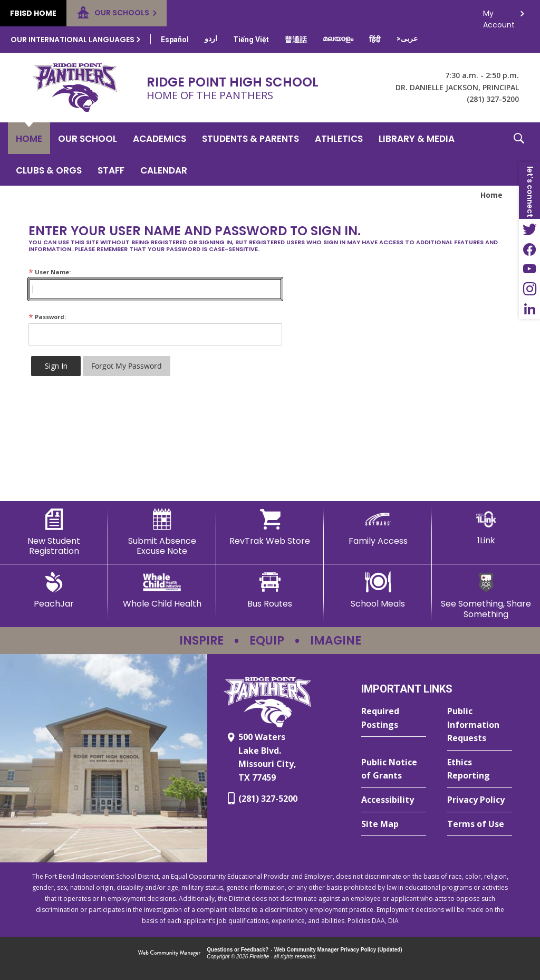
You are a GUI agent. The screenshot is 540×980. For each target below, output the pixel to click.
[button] (519, 154)
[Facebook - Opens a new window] (529, 249)
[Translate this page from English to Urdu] (211, 39)
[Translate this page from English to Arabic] (407, 39)
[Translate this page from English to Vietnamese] (251, 40)
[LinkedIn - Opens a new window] (529, 309)
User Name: (50, 272)
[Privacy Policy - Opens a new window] (480, 800)
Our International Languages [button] (73, 40)
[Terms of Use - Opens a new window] (480, 824)
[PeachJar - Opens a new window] (54, 590)
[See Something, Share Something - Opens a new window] (486, 595)
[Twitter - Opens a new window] (529, 229)
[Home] (29, 138)
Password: (47, 317)
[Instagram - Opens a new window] (529, 289)
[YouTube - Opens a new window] (529, 269)
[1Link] (486, 527)
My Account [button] (499, 16)
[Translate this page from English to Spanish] (175, 40)
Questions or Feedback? (238, 950)
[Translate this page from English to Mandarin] (296, 40)
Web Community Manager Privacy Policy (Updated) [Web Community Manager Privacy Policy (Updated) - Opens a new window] (338, 950)
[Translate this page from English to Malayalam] (338, 39)
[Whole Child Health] (162, 590)
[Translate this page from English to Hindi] (375, 40)
